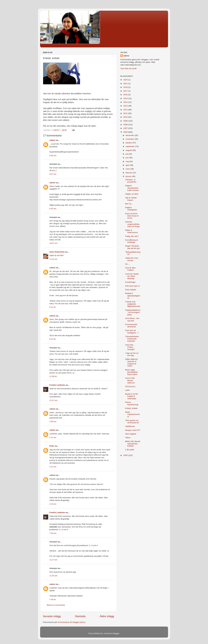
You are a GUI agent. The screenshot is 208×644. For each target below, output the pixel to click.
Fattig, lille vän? (132, 236)
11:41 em (53, 259)
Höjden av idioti (132, 194)
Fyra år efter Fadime (130, 269)
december (130, 135)
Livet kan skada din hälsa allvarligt (132, 276)
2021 (126, 84)
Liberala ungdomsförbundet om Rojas (132, 224)
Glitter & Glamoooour (131, 231)
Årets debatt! (131, 290)
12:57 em (53, 400)
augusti (129, 150)
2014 (126, 102)
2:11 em (53, 437)
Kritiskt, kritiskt (131, 408)
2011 (126, 113)
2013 (126, 106)
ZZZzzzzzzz (130, 386)
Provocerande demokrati (131, 326)
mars (128, 169)
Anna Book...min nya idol (132, 319)
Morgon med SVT (133, 430)
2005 (126, 455)
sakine (52, 140)
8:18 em (53, 155)
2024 (126, 80)
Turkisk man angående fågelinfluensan (133, 304)
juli (127, 154)
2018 (126, 87)
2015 (126, 98)
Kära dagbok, (131, 434)
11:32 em (53, 576)
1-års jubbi (130, 450)
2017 (126, 91)
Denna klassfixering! (132, 403)
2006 (126, 132)
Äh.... (127, 264)
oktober (129, 143)
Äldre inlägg (107, 616)
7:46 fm (53, 600)
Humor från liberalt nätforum (130, 380)
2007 (126, 128)
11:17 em (53, 560)
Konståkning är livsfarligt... (132, 241)
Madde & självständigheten (133, 296)
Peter (52, 446)
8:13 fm (53, 339)
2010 (126, 117)
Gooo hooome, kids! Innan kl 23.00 (132, 216)
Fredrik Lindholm (57, 385)
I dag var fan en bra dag (132, 354)
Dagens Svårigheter (131, 209)
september (131, 146)
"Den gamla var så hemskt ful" (132, 422)
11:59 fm (53, 376)
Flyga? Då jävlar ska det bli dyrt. (133, 247)
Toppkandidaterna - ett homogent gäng (133, 312)
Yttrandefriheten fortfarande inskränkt (132, 339)
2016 (126, 95)
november (130, 139)
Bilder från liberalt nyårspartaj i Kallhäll (133, 444)
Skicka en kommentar (56, 605)
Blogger (116, 633)
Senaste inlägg (52, 616)
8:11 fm (53, 307)
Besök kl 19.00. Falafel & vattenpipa (132, 396)
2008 (126, 125)
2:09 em (53, 422)
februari (129, 173)
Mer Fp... (129, 204)
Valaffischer (130, 426)
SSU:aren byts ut (132, 286)
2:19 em (53, 504)
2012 (126, 110)
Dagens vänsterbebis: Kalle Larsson (132, 188)
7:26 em (53, 533)
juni (127, 158)
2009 (126, 121)
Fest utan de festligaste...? (132, 332)
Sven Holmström (57, 252)
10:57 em (53, 243)
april (128, 165)
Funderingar (130, 282)
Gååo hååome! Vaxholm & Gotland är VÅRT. (131, 363)
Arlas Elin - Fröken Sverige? (130, 347)
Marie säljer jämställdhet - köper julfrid (132, 372)
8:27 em (53, 174)
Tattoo (128, 438)
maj (128, 161)
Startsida (80, 616)
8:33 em (53, 209)
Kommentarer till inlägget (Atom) (72, 622)
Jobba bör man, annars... (132, 259)
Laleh (127, 390)
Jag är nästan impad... (131, 199)
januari (129, 176)
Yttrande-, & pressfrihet (131, 181)
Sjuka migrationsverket (132, 414)
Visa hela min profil (129, 68)
